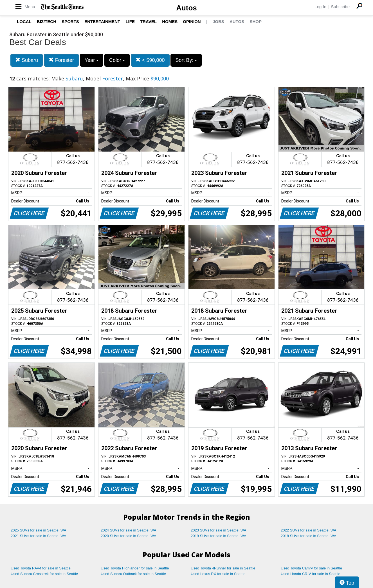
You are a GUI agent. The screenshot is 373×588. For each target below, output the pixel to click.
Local (24, 22)
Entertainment (102, 22)
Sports (70, 22)
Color (117, 60)
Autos (186, 8)
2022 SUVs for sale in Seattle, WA (309, 530)
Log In (320, 7)
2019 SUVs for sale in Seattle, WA (219, 536)
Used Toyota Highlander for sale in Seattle (135, 568)
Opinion (192, 22)
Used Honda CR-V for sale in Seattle (311, 574)
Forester (61, 60)
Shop (256, 22)
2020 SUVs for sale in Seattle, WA (129, 536)
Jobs (218, 22)
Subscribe (340, 7)
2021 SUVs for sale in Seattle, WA (39, 536)
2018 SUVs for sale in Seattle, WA (309, 536)
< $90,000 (150, 60)
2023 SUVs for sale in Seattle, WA (219, 530)
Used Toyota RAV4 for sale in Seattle (41, 568)
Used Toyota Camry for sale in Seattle (311, 568)
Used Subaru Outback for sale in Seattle (133, 574)
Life (130, 22)
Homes (170, 22)
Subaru (27, 60)
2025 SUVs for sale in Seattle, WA (39, 530)
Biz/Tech (47, 22)
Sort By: (186, 60)
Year (92, 60)
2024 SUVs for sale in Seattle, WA (129, 530)
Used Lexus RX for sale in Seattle (218, 574)
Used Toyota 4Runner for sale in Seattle (223, 568)
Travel (148, 22)
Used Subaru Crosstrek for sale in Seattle (44, 574)
